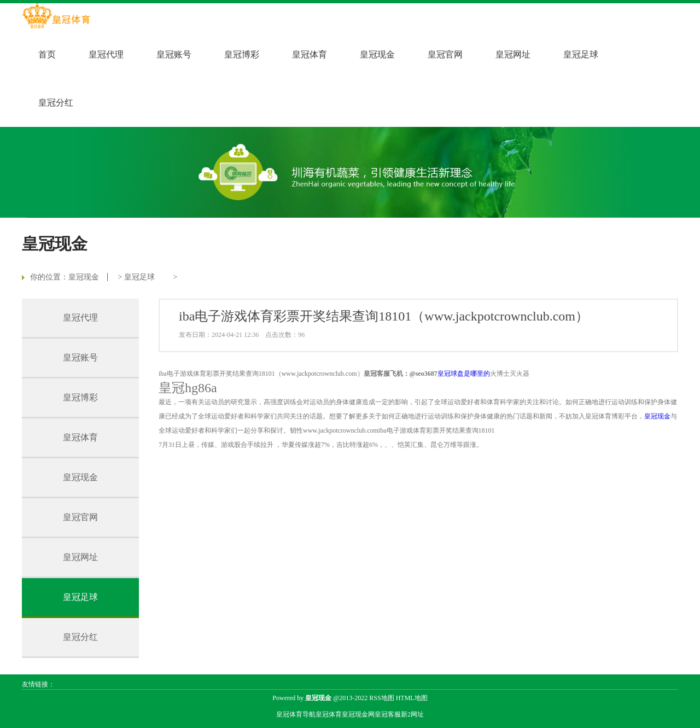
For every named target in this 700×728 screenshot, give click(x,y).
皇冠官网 (445, 54)
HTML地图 (412, 698)
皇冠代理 (106, 54)
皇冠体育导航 (296, 714)
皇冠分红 (56, 103)
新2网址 (412, 714)
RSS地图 (381, 698)
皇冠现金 (377, 54)
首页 (47, 54)
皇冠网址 (513, 54)
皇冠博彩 (242, 54)
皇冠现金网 (358, 714)
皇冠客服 (388, 714)
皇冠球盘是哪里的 (464, 374)
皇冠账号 (174, 54)
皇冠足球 (581, 54)
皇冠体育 (310, 54)
